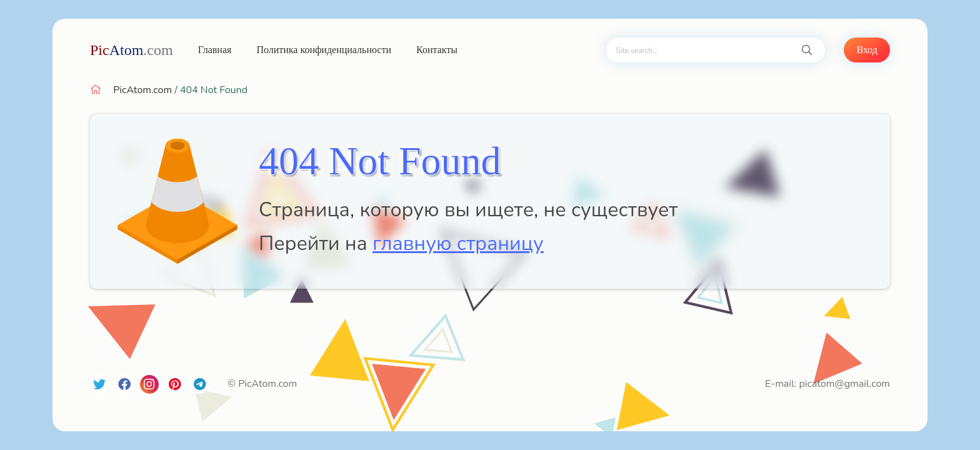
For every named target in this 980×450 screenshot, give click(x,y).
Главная (215, 50)
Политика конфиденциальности (324, 50)
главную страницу (458, 243)
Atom (132, 50)
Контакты (437, 50)
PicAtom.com (142, 90)
